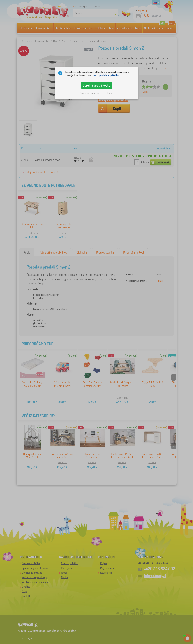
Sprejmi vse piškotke (96, 85)
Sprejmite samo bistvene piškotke (96, 93)
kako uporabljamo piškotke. (106, 75)
